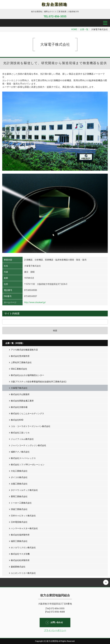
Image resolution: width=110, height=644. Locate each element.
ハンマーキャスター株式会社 (24, 528)
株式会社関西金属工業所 (22, 401)
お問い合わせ (57, 622)
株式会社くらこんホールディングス (27, 414)
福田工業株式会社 (19, 541)
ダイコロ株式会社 (19, 477)
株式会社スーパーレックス (23, 458)
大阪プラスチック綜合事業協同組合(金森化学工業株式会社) (39, 382)
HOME (74, 29)
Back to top (55, 582)
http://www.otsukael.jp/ (35, 302)
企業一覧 (84, 29)
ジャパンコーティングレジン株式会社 (29, 445)
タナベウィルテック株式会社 (24, 490)
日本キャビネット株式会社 (23, 516)
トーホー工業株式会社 (21, 503)
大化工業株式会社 (19, 471)
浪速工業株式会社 (19, 509)
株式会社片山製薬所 (20, 394)
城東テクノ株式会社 (20, 452)
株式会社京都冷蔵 (19, 407)
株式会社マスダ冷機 (20, 554)
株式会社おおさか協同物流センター (27, 375)
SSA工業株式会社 (19, 369)
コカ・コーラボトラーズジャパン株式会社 (31, 426)
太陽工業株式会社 (19, 484)
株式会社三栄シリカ (20, 433)
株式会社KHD (17, 420)
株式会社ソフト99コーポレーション (28, 465)
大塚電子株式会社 (19, 388)
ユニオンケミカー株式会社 (23, 573)
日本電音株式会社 (19, 522)
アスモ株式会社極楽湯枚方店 (24, 350)
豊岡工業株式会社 (19, 496)
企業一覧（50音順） (15, 343)
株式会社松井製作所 (20, 560)
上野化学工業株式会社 (21, 362)
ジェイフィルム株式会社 (22, 439)
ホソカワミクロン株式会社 (23, 548)
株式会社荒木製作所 (20, 356)
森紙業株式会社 (18, 567)
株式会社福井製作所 (20, 535)
